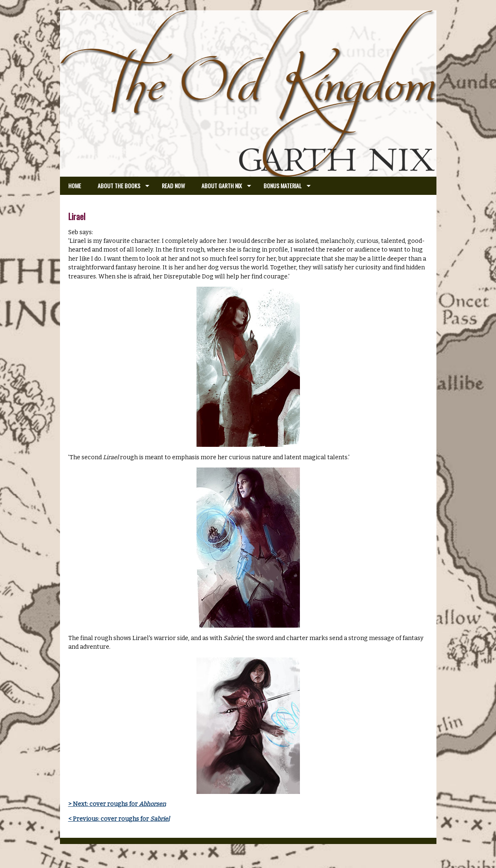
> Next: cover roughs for (117, 804)
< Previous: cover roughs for (119, 819)
